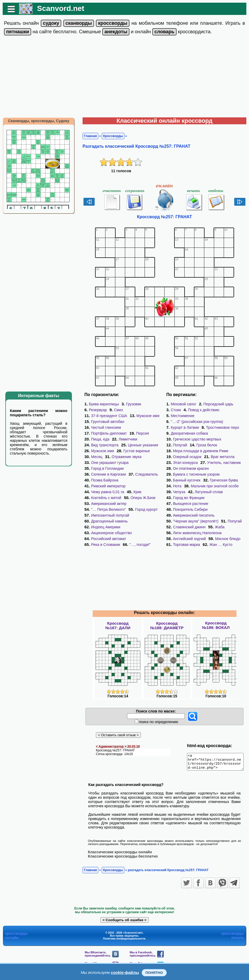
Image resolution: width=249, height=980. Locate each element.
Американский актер (106, 498)
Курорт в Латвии (185, 427)
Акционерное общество (109, 527)
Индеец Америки (103, 521)
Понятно (154, 973)
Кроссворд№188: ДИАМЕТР (167, 625)
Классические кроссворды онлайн (117, 855)
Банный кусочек (187, 480)
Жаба (220, 527)
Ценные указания (140, 445)
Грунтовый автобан (105, 422)
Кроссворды (110, 136)
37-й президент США (106, 416)
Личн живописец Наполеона (197, 533)
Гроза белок (207, 445)
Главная (88, 136)
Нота (177, 486)
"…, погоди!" (137, 539)
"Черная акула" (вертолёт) (196, 521)
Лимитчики (125, 439)
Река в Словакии (103, 539)
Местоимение (183, 416)
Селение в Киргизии (106, 474)
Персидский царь (218, 404)
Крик (135, 486)
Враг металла (223, 457)
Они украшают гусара (107, 463)
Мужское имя (145, 416)
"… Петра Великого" (106, 504)
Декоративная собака (189, 433)
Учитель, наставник (224, 463)
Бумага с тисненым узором (196, 474)
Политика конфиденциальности (124, 942)
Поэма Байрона (102, 480)
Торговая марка (187, 545)
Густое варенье (134, 451)
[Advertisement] (124, 77)
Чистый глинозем (103, 427)
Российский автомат (106, 533)
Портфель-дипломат (106, 433)
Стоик (176, 410)
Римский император (142, 480)
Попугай (180, 445)
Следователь (144, 474)
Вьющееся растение (191, 504)
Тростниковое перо (223, 427)
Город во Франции (189, 498)
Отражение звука (124, 457)
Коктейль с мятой (103, 492)
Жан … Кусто (221, 545)
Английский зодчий (189, 539)
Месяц (94, 457)
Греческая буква (224, 480)
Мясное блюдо (228, 539)
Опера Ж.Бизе (140, 492)
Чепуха (179, 492)
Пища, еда (97, 439)
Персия (140, 433)
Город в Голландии (105, 468)
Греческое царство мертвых (197, 439)
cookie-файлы (125, 972)
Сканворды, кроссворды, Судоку (36, 121)
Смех (116, 410)
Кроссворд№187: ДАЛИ (118, 625)
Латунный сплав (209, 492)
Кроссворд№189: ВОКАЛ (216, 625)
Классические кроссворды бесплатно (120, 859)
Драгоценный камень (107, 515)
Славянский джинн (189, 527)
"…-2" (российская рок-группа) (197, 422)
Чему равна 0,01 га (105, 486)
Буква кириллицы (101, 404)
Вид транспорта (102, 445)
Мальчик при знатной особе (215, 486)
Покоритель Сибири (190, 509)
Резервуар (95, 410)
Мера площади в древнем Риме (201, 451)
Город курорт (144, 504)
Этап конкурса (185, 463)
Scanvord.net (58, 8)
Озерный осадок (187, 457)
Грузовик (131, 404)
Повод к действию (204, 410)
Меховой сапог (183, 404)
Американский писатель (194, 515)
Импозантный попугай (107, 509)
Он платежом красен (191, 468)
